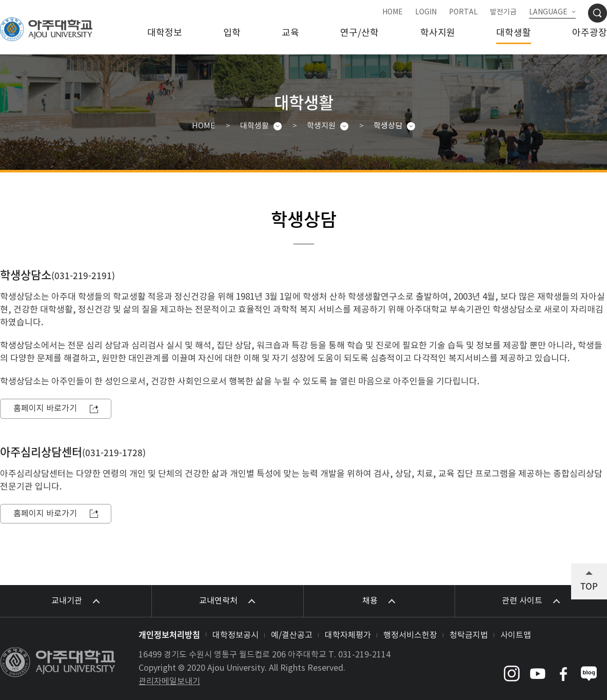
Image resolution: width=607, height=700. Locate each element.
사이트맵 (516, 635)
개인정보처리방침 (169, 634)
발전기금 (503, 12)
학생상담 (388, 126)
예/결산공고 (292, 635)
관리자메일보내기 (169, 682)
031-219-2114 (364, 655)
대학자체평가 (348, 635)
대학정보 (165, 33)
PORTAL (463, 12)
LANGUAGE (548, 12)
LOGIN (426, 12)
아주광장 (590, 33)
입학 (232, 33)
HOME (393, 12)
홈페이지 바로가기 (45, 409)
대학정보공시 (236, 635)
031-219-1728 (114, 452)
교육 (290, 33)
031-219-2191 (83, 275)
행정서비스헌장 (410, 635)
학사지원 (438, 33)
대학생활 (514, 33)
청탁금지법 (469, 635)
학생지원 (321, 126)
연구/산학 (359, 33)
